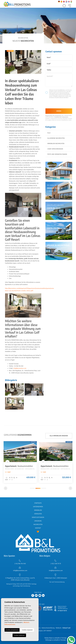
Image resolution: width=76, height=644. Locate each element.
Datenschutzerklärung (64, 93)
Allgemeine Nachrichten (56, 138)
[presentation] (56, 104)
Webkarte (59, 628)
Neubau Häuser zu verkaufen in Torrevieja (56, 638)
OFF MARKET (48, 631)
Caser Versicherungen (55, 149)
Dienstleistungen (38, 517)
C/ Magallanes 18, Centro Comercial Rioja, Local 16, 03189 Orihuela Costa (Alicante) (20, 579)
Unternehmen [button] (38, 507)
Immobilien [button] (38, 510)
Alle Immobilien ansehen (59, 436)
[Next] (70, 488)
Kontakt (38, 528)
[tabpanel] (20, 462)
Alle (49, 133)
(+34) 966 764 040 (20, 564)
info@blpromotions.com (20, 368)
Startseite (38, 503)
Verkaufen (38, 514)
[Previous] (6, 488)
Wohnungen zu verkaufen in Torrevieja (56, 640)
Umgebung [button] (38, 521)
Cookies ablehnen (19, 635)
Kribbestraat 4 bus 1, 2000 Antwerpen (56, 578)
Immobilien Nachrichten (56, 144)
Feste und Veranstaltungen (57, 154)
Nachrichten (38, 525)
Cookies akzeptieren (12, 630)
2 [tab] (38, 488)
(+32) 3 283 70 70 (56, 564)
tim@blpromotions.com (56, 571)
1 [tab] (32, 488)
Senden (59, 111)
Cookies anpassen (27, 630)
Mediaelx (40, 631)
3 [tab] (44, 488)
